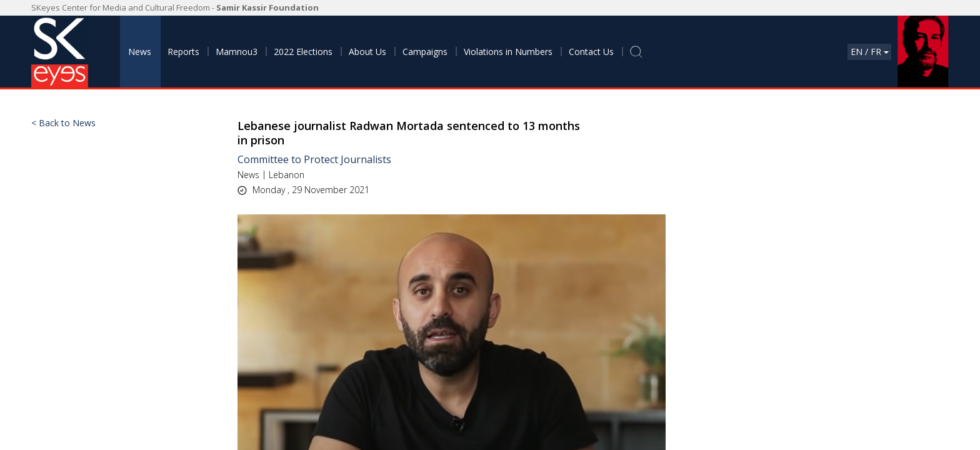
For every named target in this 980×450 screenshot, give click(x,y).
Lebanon (287, 175)
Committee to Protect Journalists (314, 159)
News (248, 175)
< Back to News (63, 123)
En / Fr (870, 52)
